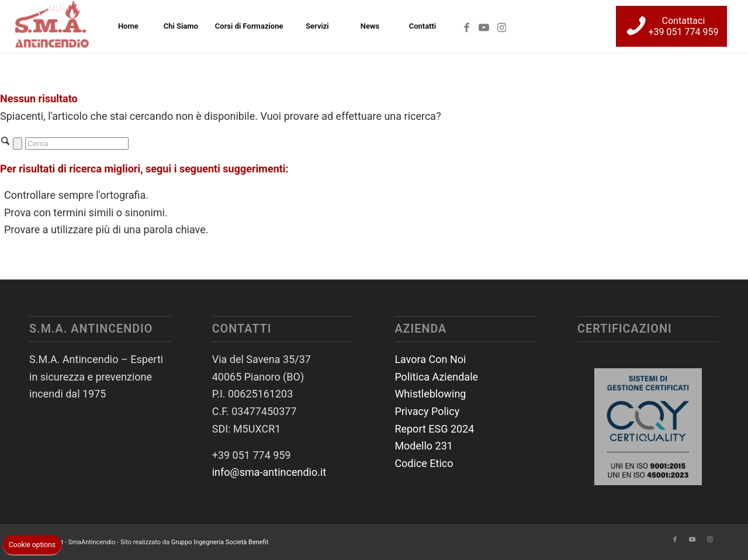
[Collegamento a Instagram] (501, 26)
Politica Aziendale (436, 377)
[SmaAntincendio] (53, 26)
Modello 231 (424, 446)
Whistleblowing (430, 394)
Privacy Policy (427, 411)
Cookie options (32, 545)
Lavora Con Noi (430, 359)
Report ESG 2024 (434, 429)
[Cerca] (77, 144)
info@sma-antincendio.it (269, 472)
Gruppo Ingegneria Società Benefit (220, 542)
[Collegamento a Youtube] (484, 26)
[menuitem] (128, 26)
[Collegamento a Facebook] (466, 26)
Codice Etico (424, 463)
